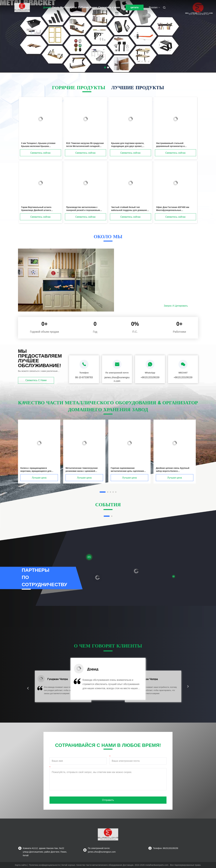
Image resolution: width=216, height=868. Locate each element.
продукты (71, 7)
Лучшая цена (39, 478)
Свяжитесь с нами (109, 7)
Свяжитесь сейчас (40, 153)
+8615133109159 (150, 377)
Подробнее (143, 306)
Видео (93, 7)
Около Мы (58, 7)
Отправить (108, 800)
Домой (47, 7)
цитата (134, 7)
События (83, 7)
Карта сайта (21, 865)
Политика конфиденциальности (44, 865)
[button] (28, 688)
